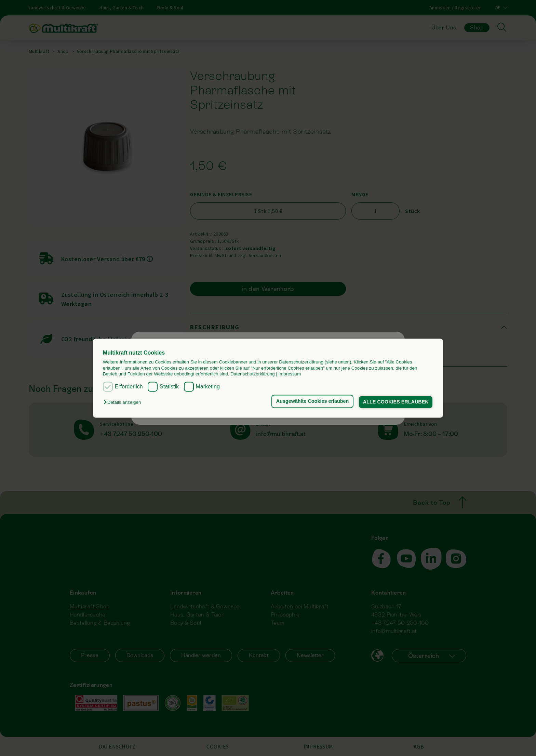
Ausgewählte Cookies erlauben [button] (313, 401)
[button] (124, 403)
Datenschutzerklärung (253, 374)
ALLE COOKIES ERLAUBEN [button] (396, 402)
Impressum (290, 374)
